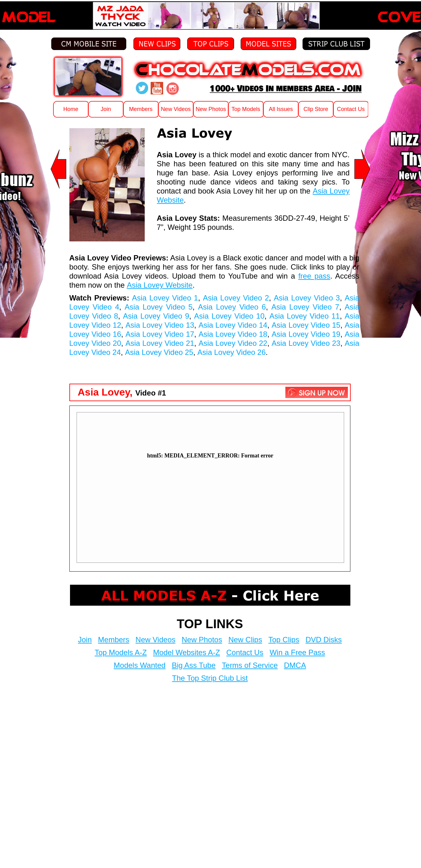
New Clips (245, 640)
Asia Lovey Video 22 (233, 343)
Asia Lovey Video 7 (305, 307)
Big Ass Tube (194, 665)
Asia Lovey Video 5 (159, 307)
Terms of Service (250, 665)
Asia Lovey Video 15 (306, 325)
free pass (314, 276)
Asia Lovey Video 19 (306, 334)
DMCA (295, 665)
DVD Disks (323, 640)
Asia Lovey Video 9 (156, 316)
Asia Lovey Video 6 (232, 307)
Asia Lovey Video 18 (233, 334)
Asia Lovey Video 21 (160, 343)
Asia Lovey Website (160, 285)
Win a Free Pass (297, 652)
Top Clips (284, 640)
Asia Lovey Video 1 (165, 298)
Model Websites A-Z (187, 652)
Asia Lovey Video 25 (159, 352)
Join (85, 640)
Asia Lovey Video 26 (232, 352)
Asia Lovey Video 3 (307, 298)
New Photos (202, 640)
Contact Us (245, 652)
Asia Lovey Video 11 (305, 316)
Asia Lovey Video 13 (160, 325)
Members (114, 640)
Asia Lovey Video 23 (306, 343)
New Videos (156, 640)
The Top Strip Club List (210, 678)
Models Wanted (140, 665)
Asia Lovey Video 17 (160, 334)
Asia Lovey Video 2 (236, 298)
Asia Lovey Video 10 (229, 316)
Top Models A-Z (121, 652)
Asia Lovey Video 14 (233, 325)
